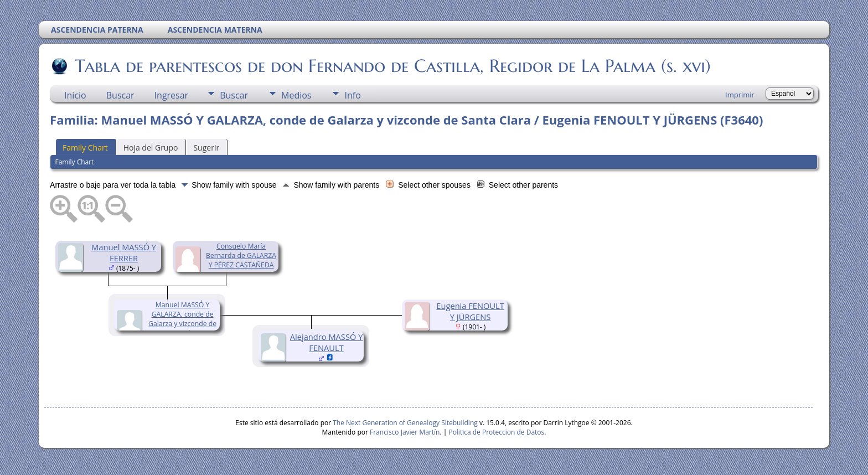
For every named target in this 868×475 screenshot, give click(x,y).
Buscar (120, 95)
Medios (296, 95)
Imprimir (740, 95)
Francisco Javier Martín (405, 432)
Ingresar (172, 95)
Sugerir (206, 148)
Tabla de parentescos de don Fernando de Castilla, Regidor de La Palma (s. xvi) (392, 66)
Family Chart (85, 148)
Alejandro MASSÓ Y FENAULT (327, 342)
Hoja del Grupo (151, 148)
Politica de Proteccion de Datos (496, 432)
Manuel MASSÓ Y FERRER (124, 252)
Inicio (75, 95)
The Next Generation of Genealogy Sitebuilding (405, 423)
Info (352, 95)
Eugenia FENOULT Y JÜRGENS (470, 311)
